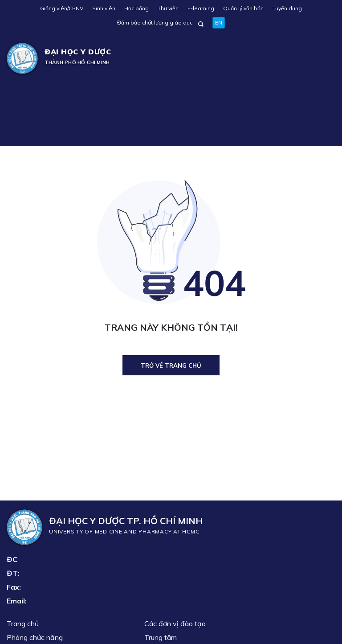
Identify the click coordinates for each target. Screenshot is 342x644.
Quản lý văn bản (243, 8)
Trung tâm (161, 637)
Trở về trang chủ (171, 365)
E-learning (201, 8)
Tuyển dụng (287, 8)
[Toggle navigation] (322, 58)
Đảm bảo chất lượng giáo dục (155, 23)
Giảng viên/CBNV (62, 8)
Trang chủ (23, 623)
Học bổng (136, 8)
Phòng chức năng (35, 637)
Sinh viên (104, 8)
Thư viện (168, 8)
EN (219, 23)
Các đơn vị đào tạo (175, 623)
